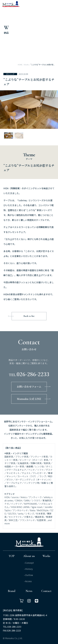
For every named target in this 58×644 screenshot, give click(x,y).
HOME (20, 65)
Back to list (29, 316)
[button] (3, 110)
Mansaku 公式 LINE (29, 399)
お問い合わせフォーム (29, 386)
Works (26, 65)
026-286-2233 (33, 374)
